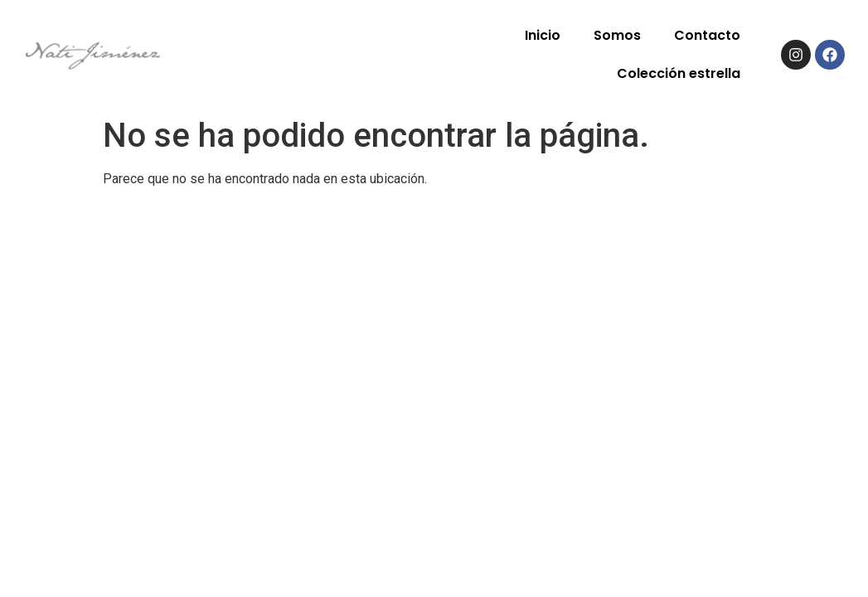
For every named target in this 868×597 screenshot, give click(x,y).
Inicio (543, 35)
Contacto (707, 35)
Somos (617, 35)
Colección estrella (679, 73)
